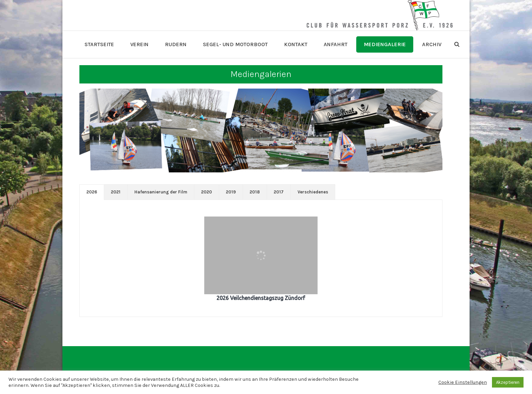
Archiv (432, 44)
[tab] (92, 192)
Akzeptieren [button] (508, 382)
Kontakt (296, 44)
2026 (92, 192)
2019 (231, 192)
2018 (255, 192)
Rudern (176, 44)
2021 (116, 192)
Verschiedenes (313, 192)
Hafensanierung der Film (161, 192)
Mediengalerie (385, 44)
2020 (207, 192)
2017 (279, 192)
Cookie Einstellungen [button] (463, 382)
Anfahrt (336, 44)
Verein (139, 44)
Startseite (99, 44)
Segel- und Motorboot (235, 44)
